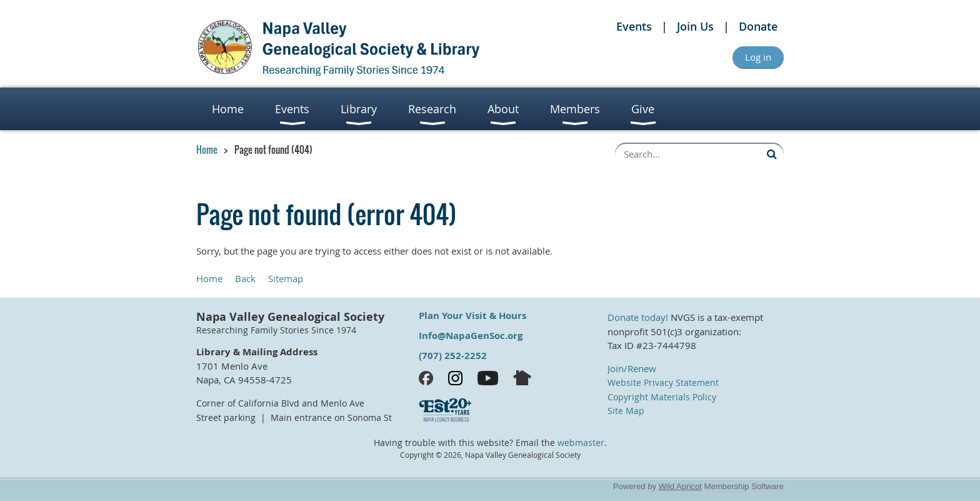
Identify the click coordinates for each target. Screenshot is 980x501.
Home (207, 149)
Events (634, 26)
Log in (758, 57)
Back (245, 278)
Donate (758, 26)
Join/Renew (632, 368)
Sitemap (286, 278)
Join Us (695, 26)
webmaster (581, 443)
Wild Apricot (680, 486)
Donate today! (638, 317)
